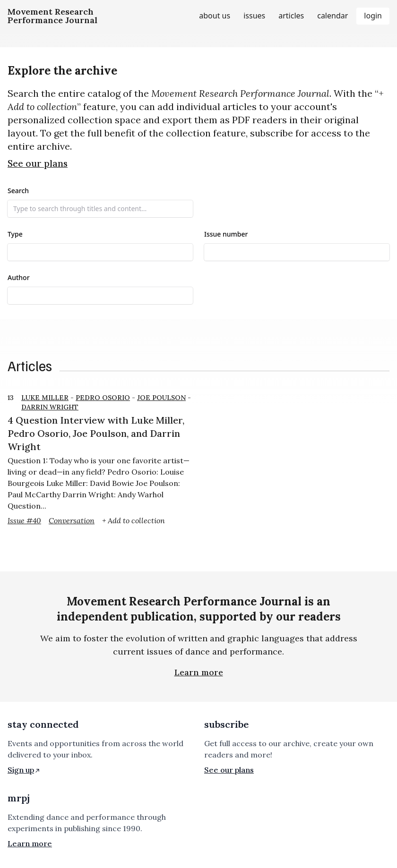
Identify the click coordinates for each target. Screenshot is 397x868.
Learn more (199, 672)
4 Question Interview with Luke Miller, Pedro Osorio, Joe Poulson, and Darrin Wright (96, 433)
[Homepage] (52, 16)
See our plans (38, 163)
